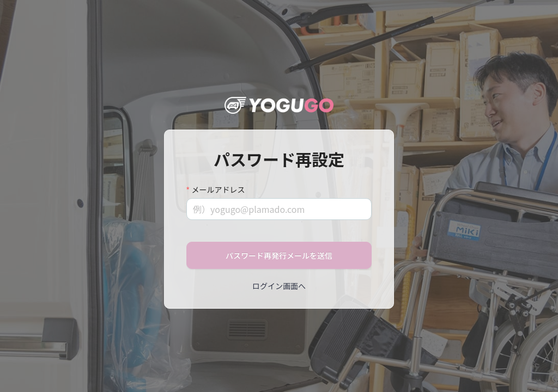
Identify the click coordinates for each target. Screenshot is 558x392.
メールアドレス (218, 189)
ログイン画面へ (279, 286)
